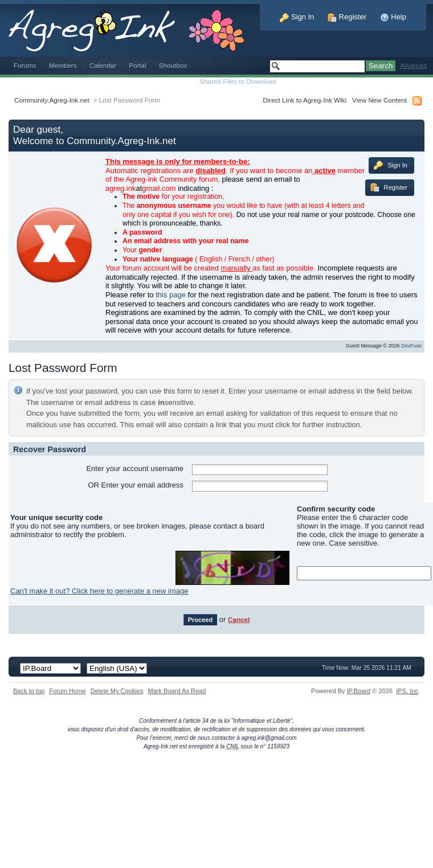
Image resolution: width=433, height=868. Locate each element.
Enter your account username (135, 468)
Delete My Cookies (117, 691)
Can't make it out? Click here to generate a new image (99, 591)
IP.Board (359, 691)
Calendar (103, 65)
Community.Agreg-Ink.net (52, 100)
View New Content (379, 100)
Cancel (239, 619)
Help (393, 17)
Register (347, 17)
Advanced (413, 66)
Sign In (297, 17)
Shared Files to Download (238, 81)
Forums (25, 65)
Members (63, 65)
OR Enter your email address (136, 485)
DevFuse (411, 346)
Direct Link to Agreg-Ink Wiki (305, 100)
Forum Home (67, 691)
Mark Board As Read (177, 691)
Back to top (29, 691)
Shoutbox (173, 65)
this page (171, 295)
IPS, (407, 691)
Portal (138, 65)
